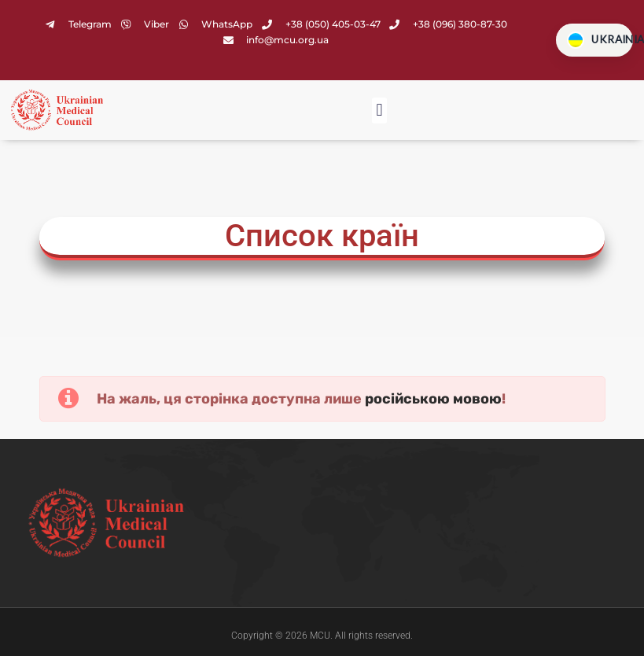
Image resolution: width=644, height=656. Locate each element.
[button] (379, 112)
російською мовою (433, 400)
